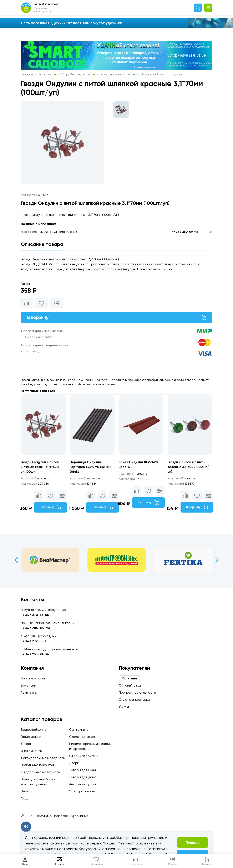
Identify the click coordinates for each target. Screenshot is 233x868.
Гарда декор (31, 737)
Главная (27, 74)
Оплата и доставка (134, 700)
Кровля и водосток (118, 74)
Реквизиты (29, 692)
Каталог (47, 74)
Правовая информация (70, 816)
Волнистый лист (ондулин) (162, 74)
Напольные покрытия (38, 765)
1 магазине (36, 480)
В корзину (117, 318)
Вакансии (28, 685)
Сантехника (79, 730)
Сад (24, 798)
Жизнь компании (33, 678)
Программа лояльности (137, 692)
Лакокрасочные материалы (43, 758)
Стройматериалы (78, 74)
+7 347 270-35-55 (35, 615)
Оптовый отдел (131, 685)
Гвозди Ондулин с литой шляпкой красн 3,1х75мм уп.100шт (40, 468)
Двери (74, 763)
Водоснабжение (34, 730)
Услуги (124, 707)
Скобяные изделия (84, 737)
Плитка (26, 791)
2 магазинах (86, 480)
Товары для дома (83, 777)
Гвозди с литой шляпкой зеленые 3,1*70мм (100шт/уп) (189, 468)
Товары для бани (82, 770)
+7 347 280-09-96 (185, 232)
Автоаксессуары (82, 784)
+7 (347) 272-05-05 (46, 4)
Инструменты (32, 751)
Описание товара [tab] (42, 244)
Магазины (130, 678)
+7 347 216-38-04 (35, 654)
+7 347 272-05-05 (35, 641)
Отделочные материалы (41, 772)
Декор (26, 744)
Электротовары (82, 791)
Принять (193, 842)
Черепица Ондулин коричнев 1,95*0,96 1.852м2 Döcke (92, 468)
